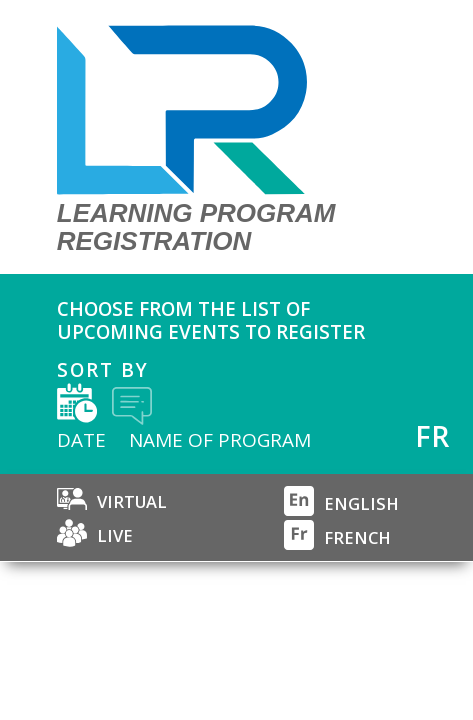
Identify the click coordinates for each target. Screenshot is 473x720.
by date (77, 403)
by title (132, 404)
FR (432, 436)
